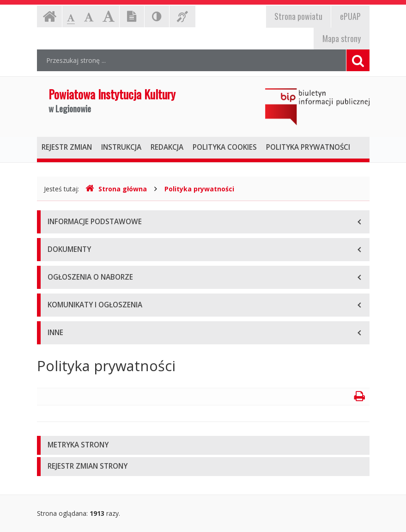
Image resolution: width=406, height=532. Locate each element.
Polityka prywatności (199, 189)
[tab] (203, 445)
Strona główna (116, 189)
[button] (203, 445)
